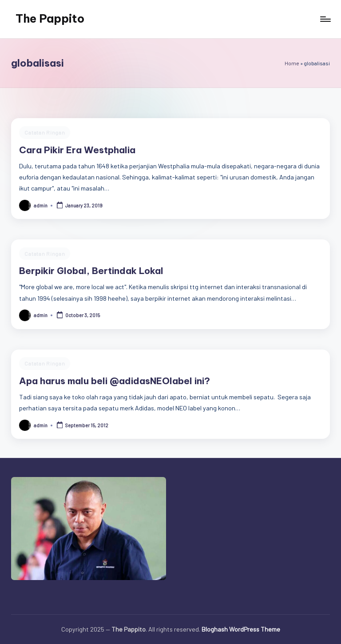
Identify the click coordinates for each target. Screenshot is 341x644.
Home (292, 63)
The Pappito (50, 19)
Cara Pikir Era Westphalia (77, 150)
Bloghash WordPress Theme (241, 629)
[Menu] (325, 19)
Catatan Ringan (45, 132)
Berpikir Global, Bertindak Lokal (91, 271)
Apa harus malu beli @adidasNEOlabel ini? (115, 381)
